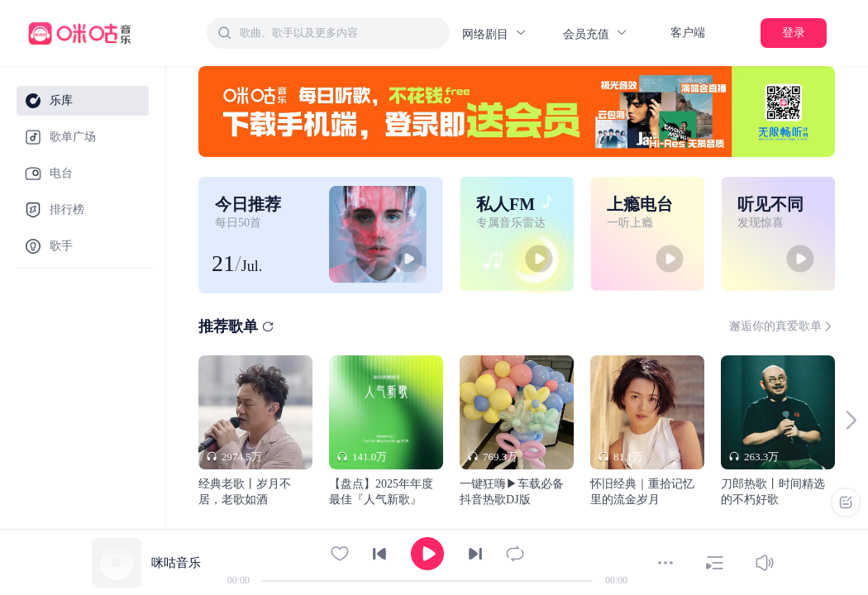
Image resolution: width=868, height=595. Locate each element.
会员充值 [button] (596, 33)
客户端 (688, 33)
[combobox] (328, 33)
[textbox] (340, 33)
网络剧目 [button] (495, 33)
